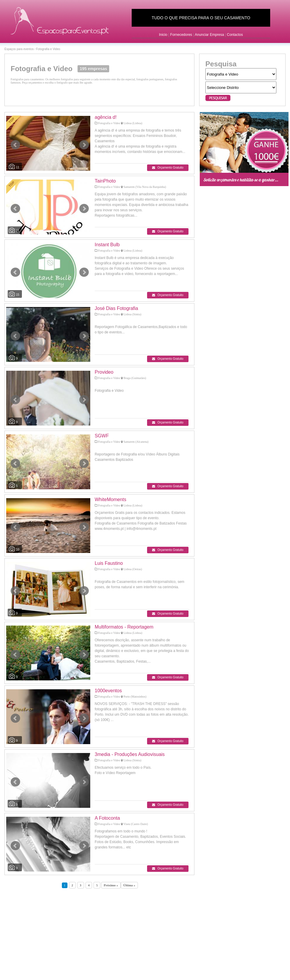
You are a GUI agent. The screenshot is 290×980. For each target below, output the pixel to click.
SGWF (102, 436)
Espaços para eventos (19, 49)
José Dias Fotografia (116, 308)
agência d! (106, 117)
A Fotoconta (107, 818)
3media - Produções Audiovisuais (130, 754)
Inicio (163, 35)
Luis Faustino (109, 563)
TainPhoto (105, 181)
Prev (15, 145)
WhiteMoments (111, 499)
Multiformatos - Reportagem (124, 627)
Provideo (104, 372)
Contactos (235, 35)
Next (84, 145)
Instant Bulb (107, 245)
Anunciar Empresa (209, 35)
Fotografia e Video (48, 49)
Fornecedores (181, 35)
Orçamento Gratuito (168, 168)
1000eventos (108, 691)
